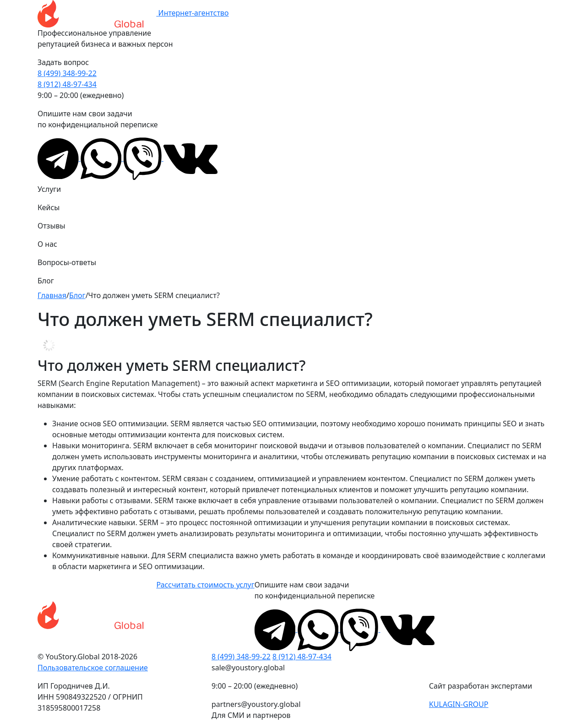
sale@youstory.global (248, 668)
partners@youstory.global (256, 704)
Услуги (49, 189)
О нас (47, 244)
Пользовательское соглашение (93, 668)
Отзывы (52, 226)
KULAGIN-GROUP (459, 704)
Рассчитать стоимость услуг (205, 585)
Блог (46, 281)
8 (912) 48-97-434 (67, 84)
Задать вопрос (63, 62)
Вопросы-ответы (67, 262)
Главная (52, 295)
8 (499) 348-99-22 (67, 73)
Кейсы (49, 207)
